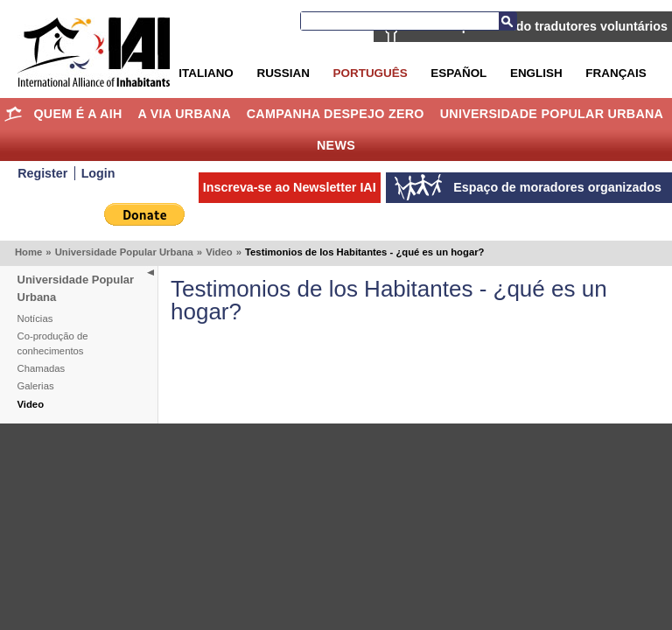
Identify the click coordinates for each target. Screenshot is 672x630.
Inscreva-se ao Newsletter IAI (290, 187)
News (336, 145)
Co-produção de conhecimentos (53, 343)
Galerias (36, 386)
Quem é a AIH (77, 114)
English (536, 73)
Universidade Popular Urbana (552, 114)
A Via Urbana (184, 114)
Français (616, 73)
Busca (507, 21)
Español (458, 73)
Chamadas (42, 368)
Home (14, 114)
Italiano (206, 73)
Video (219, 252)
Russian (283, 73)
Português (371, 73)
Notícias (35, 318)
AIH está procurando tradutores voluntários (538, 26)
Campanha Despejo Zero (336, 114)
